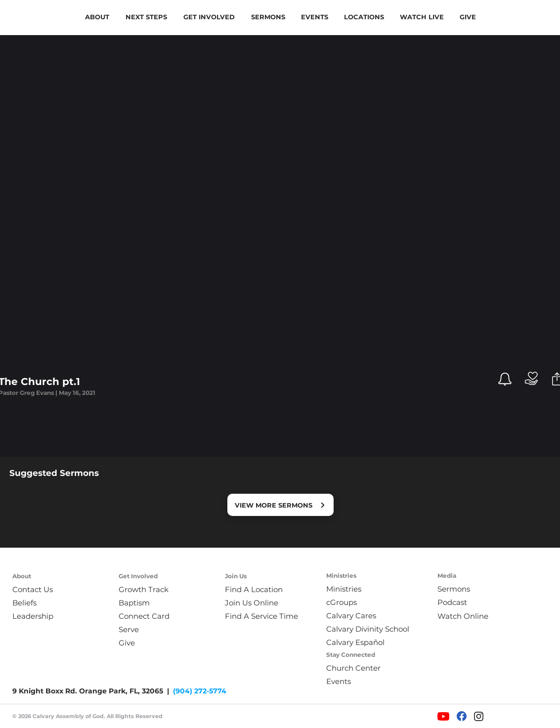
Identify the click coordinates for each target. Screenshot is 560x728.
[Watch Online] (469, 616)
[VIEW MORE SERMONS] (280, 505)
